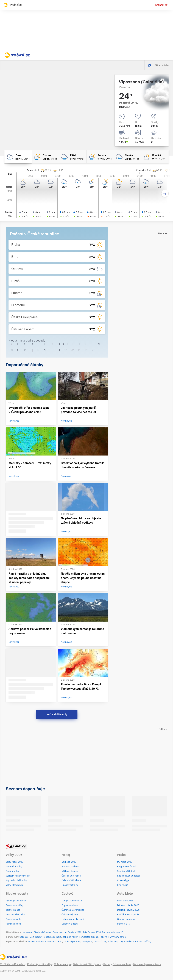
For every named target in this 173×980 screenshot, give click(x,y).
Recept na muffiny (15, 905)
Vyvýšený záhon (118, 937)
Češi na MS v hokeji (71, 876)
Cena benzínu (60, 932)
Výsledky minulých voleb (18, 876)
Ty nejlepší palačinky (16, 901)
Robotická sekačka (52, 937)
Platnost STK (124, 924)
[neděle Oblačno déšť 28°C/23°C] (127, 157)
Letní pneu (87, 942)
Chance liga (123, 880)
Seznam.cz (161, 5)
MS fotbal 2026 (125, 862)
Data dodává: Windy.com (87, 964)
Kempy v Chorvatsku (72, 901)
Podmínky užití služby (39, 964)
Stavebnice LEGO (54, 942)
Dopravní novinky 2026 (128, 910)
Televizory (113, 942)
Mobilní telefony (36, 942)
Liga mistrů (123, 885)
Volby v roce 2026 (14, 862)
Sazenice (24, 937)
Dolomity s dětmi (70, 924)
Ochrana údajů (62, 964)
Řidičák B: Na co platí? (128, 915)
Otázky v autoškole (126, 919)
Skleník (95, 937)
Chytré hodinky (126, 942)
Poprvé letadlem (70, 905)
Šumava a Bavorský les (73, 910)
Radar (107, 964)
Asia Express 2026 (92, 932)
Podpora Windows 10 (113, 932)
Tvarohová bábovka (15, 915)
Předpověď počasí (43, 932)
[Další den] (165, 194)
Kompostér (84, 937)
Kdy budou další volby (16, 880)
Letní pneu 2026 (125, 901)
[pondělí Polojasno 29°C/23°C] (155, 157)
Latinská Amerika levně (73, 919)
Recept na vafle (13, 919)
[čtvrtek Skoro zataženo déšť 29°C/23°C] (45, 157)
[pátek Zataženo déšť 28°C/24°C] (73, 157)
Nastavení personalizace (147, 964)
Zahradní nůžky (70, 937)
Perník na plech (13, 924)
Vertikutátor (36, 937)
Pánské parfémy (143, 942)
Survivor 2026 (75, 932)
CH (65, 344)
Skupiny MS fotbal (126, 871)
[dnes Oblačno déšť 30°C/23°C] (18, 157)
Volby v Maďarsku (14, 885)
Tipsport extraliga (70, 885)
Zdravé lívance (13, 910)
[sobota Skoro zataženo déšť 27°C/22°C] (100, 157)
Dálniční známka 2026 (128, 905)
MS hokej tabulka (70, 871)
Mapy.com (27, 932)
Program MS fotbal (126, 867)
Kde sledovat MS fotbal (129, 876)
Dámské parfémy (72, 942)
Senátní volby (12, 871)
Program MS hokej (71, 867)
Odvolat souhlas (122, 964)
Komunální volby (14, 867)
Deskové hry (100, 942)
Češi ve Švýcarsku (70, 915)
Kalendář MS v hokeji (72, 880)
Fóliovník (104, 937)
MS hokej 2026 (69, 862)
